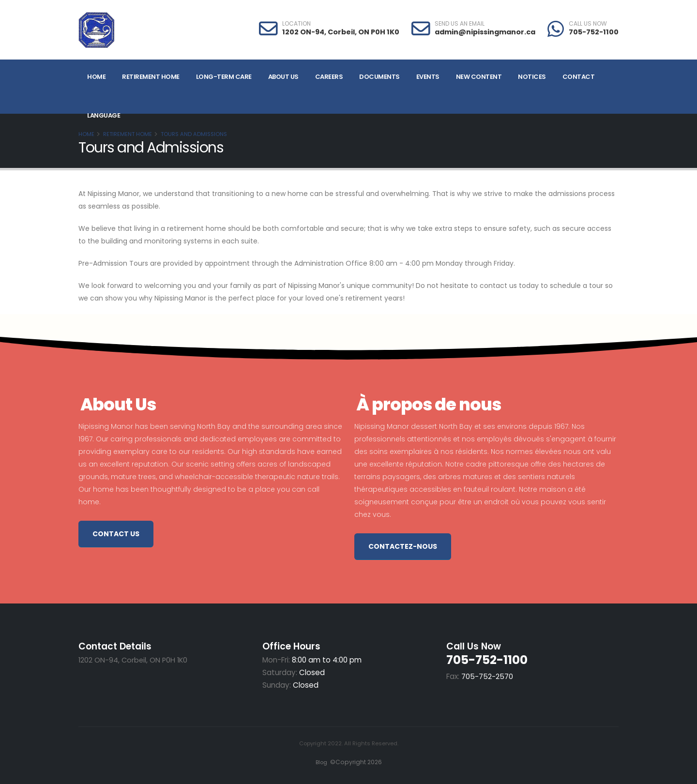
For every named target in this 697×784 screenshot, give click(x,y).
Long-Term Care (224, 77)
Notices (532, 77)
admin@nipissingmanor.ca (485, 32)
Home (96, 77)
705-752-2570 (487, 676)
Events (428, 77)
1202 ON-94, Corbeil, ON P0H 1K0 (341, 32)
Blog (320, 762)
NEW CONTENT (479, 77)
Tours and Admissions (194, 134)
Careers (329, 77)
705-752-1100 (594, 32)
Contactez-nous (403, 546)
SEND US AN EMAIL (460, 24)
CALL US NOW (588, 24)
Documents (379, 77)
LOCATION (296, 24)
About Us (283, 77)
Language (104, 115)
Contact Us (116, 534)
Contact (579, 77)
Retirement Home (151, 77)
